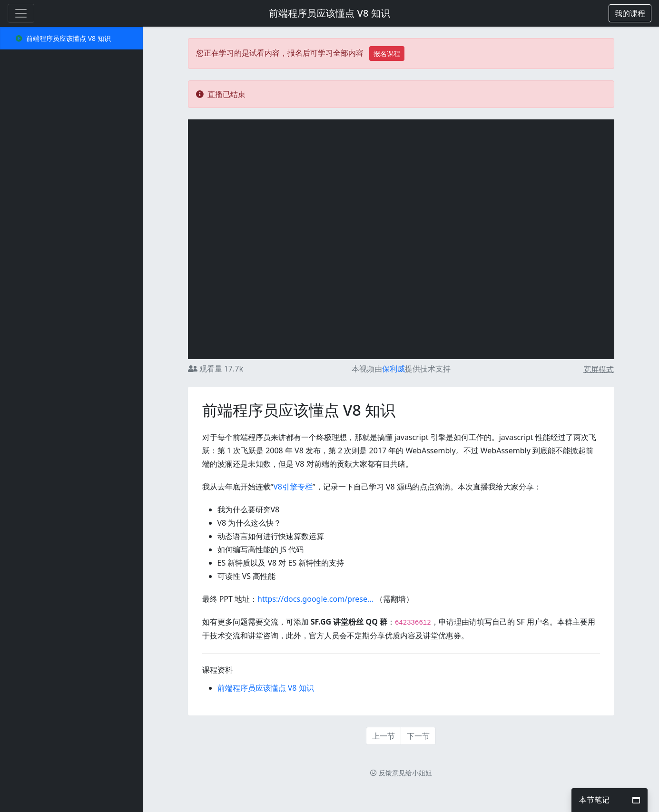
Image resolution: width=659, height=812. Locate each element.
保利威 (393, 369)
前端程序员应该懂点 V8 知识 (329, 13)
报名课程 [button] (387, 54)
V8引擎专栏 (293, 487)
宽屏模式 (599, 369)
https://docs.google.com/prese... (315, 599)
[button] (630, 13)
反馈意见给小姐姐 (401, 773)
